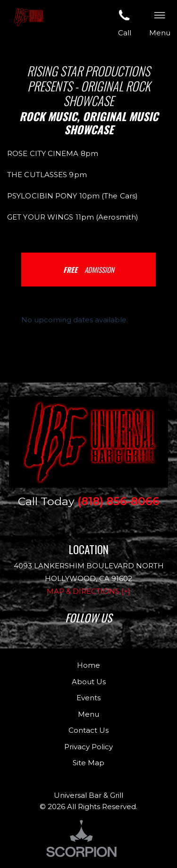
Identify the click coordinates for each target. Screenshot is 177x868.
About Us (89, 682)
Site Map (88, 763)
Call (125, 22)
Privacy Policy (88, 747)
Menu (88, 714)
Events (88, 698)
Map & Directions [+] (88, 591)
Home (88, 665)
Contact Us (88, 730)
